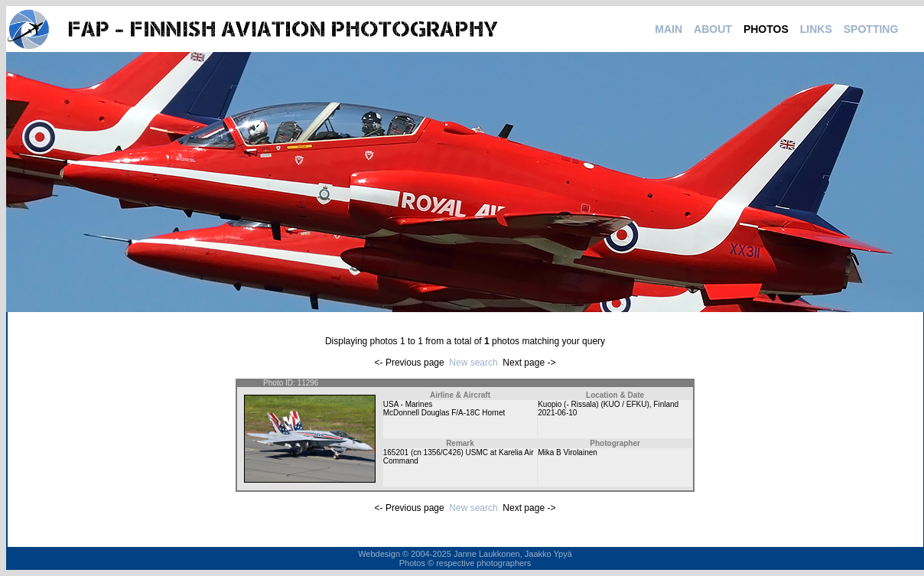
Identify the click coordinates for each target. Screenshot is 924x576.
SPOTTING (871, 29)
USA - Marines (408, 404)
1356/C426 (442, 452)
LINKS (816, 29)
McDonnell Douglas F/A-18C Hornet (444, 413)
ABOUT (713, 29)
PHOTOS (766, 29)
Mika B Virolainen (568, 452)
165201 (396, 452)
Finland (666, 404)
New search (473, 363)
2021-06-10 (557, 413)
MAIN (669, 29)
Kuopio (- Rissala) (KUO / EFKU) (594, 404)
